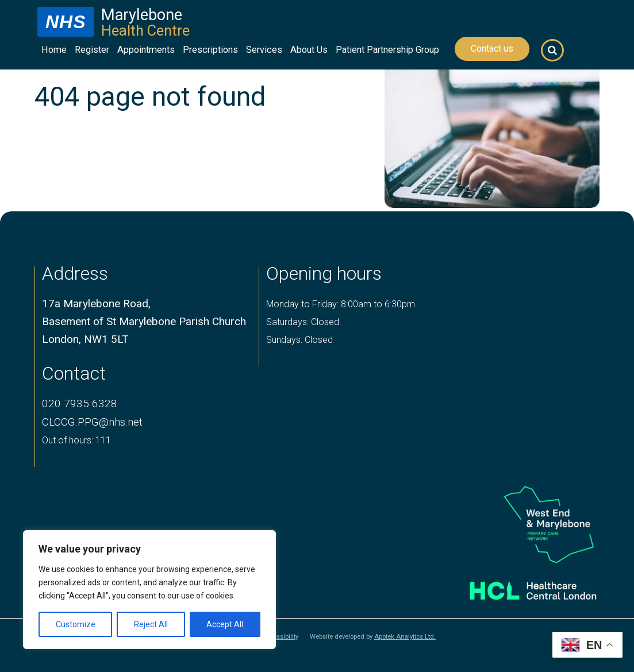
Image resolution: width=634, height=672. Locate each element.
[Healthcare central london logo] (520, 587)
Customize (76, 624)
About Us (309, 50)
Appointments (146, 50)
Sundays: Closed (299, 340)
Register (92, 50)
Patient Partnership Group (387, 50)
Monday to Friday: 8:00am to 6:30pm (341, 304)
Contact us (492, 49)
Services (264, 50)
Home (54, 50)
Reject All (151, 624)
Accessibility (280, 637)
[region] (149, 590)
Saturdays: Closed (303, 322)
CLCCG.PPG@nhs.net (92, 422)
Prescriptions (210, 50)
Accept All (225, 624)
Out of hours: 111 (76, 440)
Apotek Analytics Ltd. (405, 637)
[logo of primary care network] (520, 524)
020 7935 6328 (80, 403)
